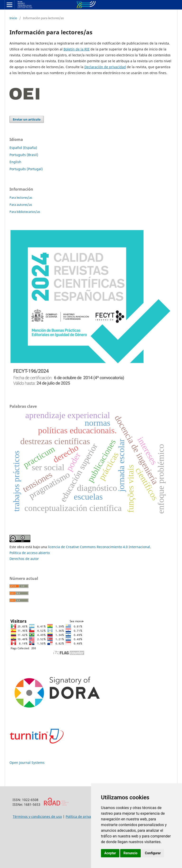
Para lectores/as (21, 197)
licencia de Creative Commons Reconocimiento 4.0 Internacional (99, 547)
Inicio (13, 18)
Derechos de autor (24, 559)
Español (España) (23, 148)
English (15, 162)
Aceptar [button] (110, 853)
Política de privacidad (83, 817)
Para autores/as (21, 205)
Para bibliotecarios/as (25, 212)
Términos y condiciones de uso (37, 817)
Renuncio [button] (130, 853)
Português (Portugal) (26, 169)
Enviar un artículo (27, 119)
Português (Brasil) (24, 155)
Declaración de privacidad (105, 67)
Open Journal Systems (27, 763)
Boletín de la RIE (77, 49)
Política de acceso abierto (30, 553)
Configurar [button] (153, 853)
